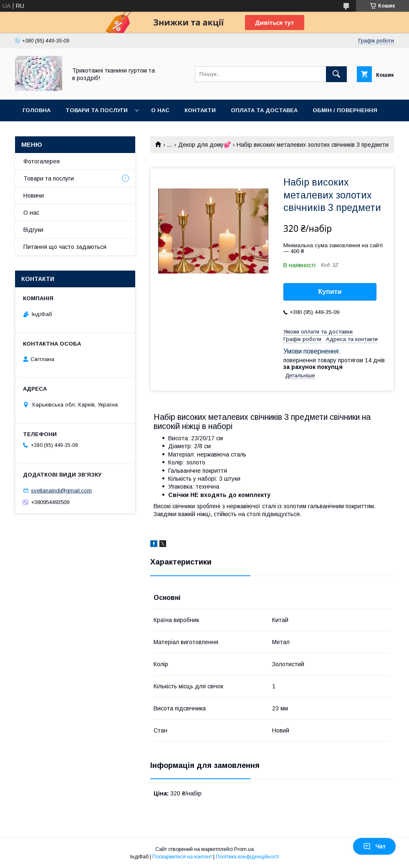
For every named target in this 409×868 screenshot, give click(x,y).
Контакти (200, 110)
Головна (37, 110)
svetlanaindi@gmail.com (61, 490)
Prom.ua (244, 849)
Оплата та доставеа (264, 110)
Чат (374, 846)
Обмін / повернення (345, 110)
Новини (34, 196)
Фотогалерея (42, 161)
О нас (160, 110)
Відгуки (33, 230)
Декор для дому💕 (204, 145)
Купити (330, 292)
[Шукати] (336, 74)
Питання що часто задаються (65, 247)
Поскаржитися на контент (182, 857)
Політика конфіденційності (247, 857)
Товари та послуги (97, 110)
